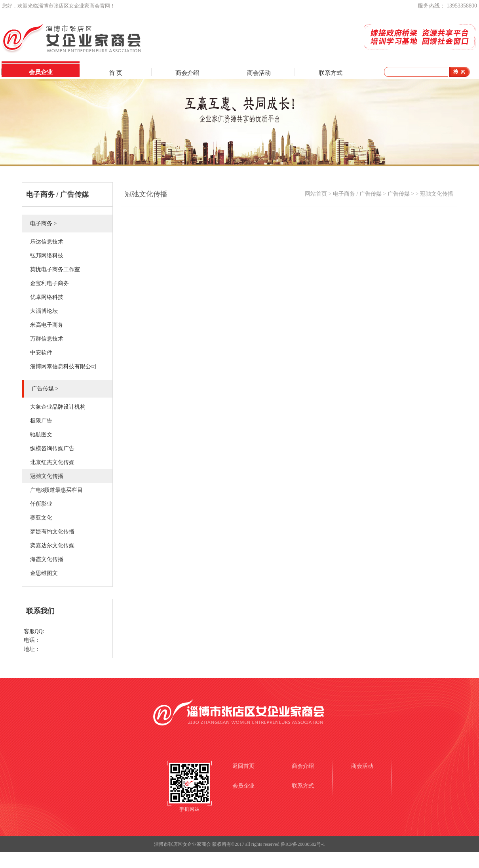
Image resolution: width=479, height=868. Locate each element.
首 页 (116, 73)
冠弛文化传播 (437, 194)
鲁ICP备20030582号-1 (303, 844)
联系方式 (331, 73)
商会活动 (259, 73)
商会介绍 (187, 73)
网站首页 (316, 194)
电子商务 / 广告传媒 (357, 194)
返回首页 (243, 766)
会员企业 (41, 72)
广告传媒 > (401, 194)
